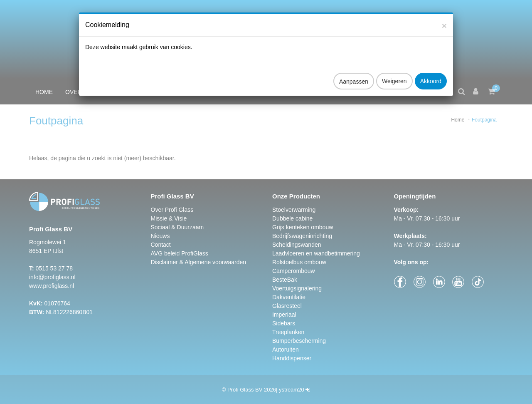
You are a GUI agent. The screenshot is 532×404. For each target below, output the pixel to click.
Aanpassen (354, 74)
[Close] (444, 18)
